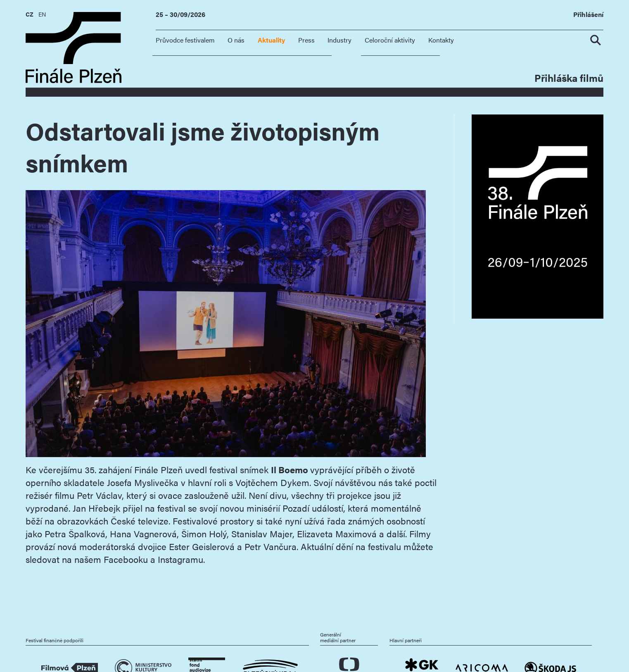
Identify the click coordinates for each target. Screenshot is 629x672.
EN (42, 14)
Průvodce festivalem (185, 40)
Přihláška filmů (569, 77)
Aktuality (271, 40)
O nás (236, 40)
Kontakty (441, 40)
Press (306, 40)
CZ (30, 14)
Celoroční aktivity (390, 40)
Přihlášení (588, 15)
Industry (339, 40)
